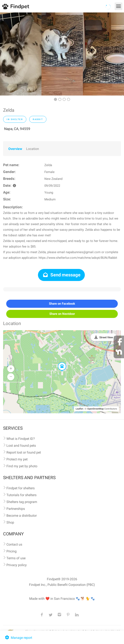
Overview (15, 149)
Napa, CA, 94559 (17, 129)
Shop (10, 522)
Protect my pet (17, 459)
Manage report (18, 638)
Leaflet (79, 409)
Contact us (14, 544)
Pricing (12, 551)
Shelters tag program (22, 502)
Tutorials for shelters (21, 495)
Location (33, 149)
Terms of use (16, 558)
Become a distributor (22, 516)
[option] (21, 54)
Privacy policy (17, 565)
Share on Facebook (62, 304)
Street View (106, 337)
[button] (59, 362)
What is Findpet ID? (21, 439)
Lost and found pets (21, 446)
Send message (61, 275)
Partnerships (16, 509)
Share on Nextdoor (62, 314)
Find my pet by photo (22, 466)
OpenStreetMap (95, 409)
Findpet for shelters (21, 488)
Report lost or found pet (24, 452)
